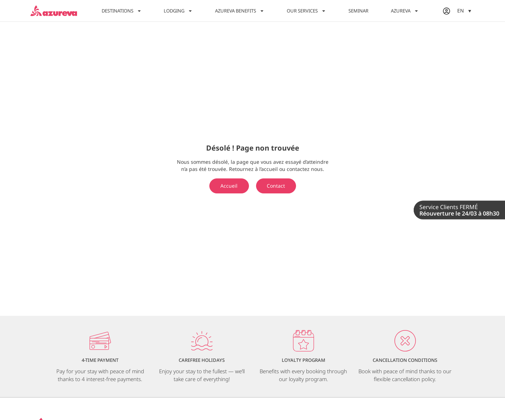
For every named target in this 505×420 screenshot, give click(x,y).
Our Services (306, 11)
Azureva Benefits (240, 11)
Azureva (405, 11)
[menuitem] (464, 11)
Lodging (178, 11)
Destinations (122, 11)
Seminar (358, 11)
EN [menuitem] (461, 11)
